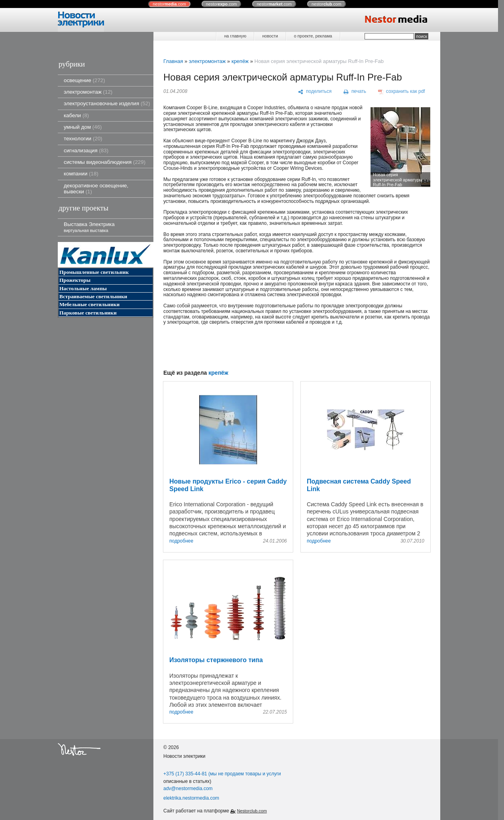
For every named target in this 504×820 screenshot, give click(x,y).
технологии (83, 139)
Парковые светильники (88, 313)
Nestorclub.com (252, 811)
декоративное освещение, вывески (96, 189)
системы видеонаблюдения (105, 162)
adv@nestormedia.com (188, 789)
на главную (235, 36)
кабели (76, 115)
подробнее (181, 541)
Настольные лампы (83, 288)
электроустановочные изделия (107, 103)
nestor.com (169, 4)
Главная (173, 61)
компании (81, 174)
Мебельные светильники (89, 304)
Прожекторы (75, 280)
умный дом (83, 127)
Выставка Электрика (89, 227)
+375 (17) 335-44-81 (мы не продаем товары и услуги (222, 774)
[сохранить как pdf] (402, 92)
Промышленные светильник (94, 272)
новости (270, 36)
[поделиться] (315, 92)
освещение (84, 80)
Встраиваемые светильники (93, 296)
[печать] (355, 92)
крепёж (240, 61)
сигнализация (86, 150)
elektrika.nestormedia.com (191, 798)
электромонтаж (88, 92)
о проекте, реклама (313, 36)
